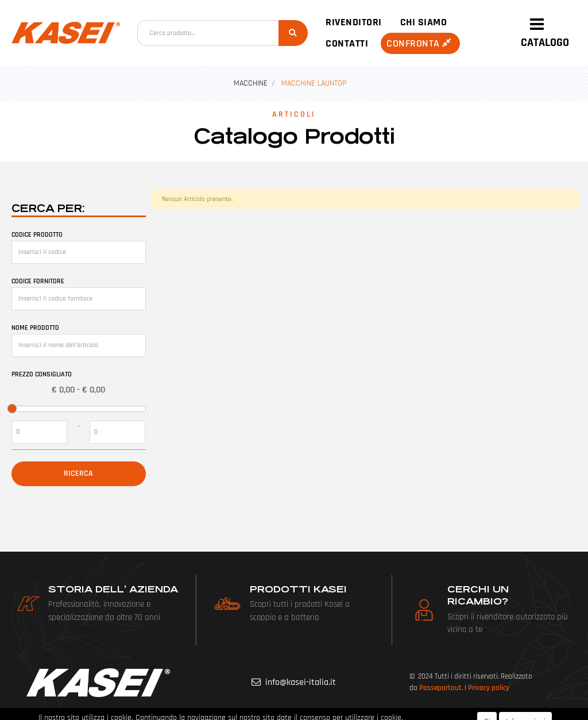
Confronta (420, 43)
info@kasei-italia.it (301, 682)
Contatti (347, 43)
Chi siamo (424, 22)
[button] (293, 33)
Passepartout (440, 688)
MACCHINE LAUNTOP (314, 83)
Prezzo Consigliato (42, 374)
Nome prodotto (35, 328)
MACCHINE (251, 83)
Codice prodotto (37, 235)
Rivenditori (354, 22)
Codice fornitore (38, 281)
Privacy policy (489, 688)
